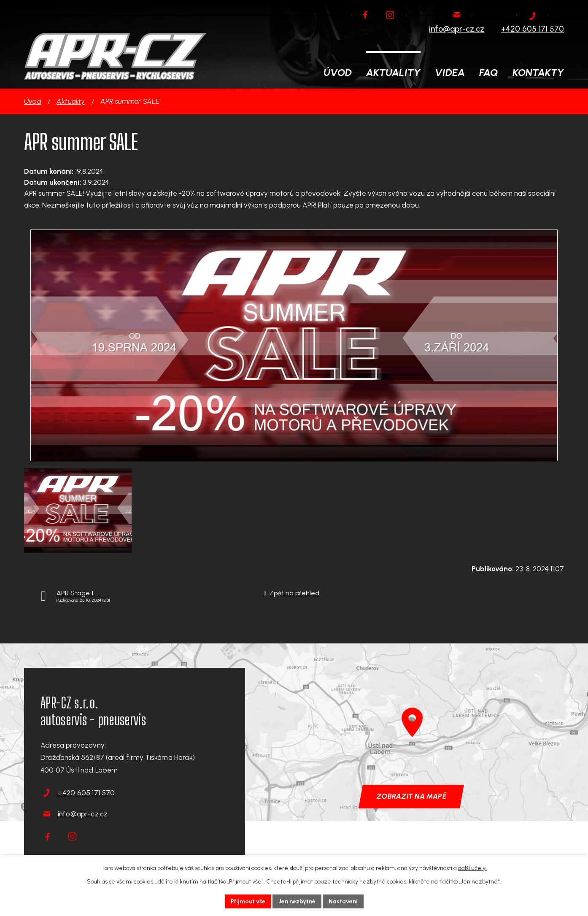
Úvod (33, 101)
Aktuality (71, 101)
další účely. (472, 868)
